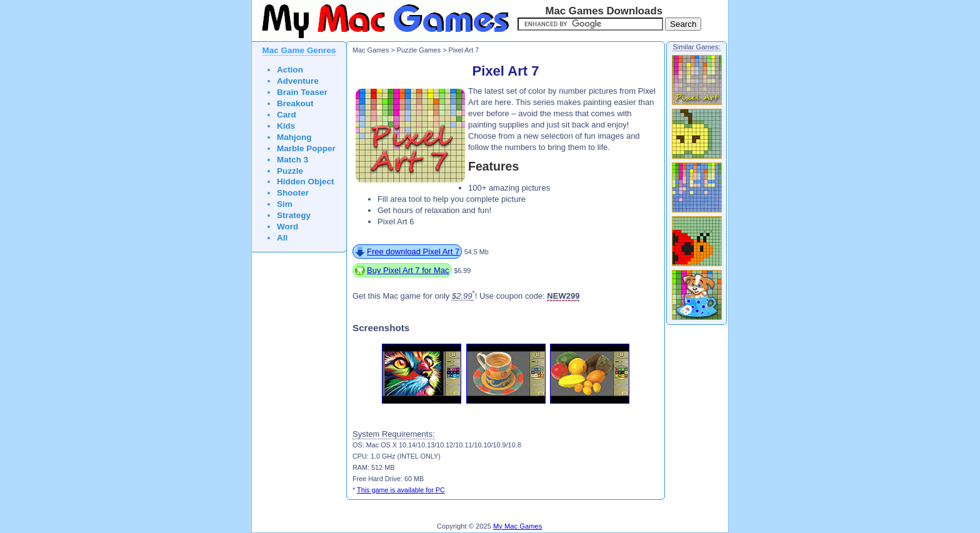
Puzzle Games (419, 50)
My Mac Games (517, 526)
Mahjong (294, 137)
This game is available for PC (401, 490)
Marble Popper (306, 148)
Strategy (294, 215)
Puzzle (290, 171)
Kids (286, 126)
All (282, 238)
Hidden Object (306, 182)
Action (290, 70)
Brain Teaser (302, 92)
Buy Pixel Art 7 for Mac (408, 270)
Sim (285, 204)
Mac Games (371, 50)
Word (287, 227)
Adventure (298, 81)
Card (287, 115)
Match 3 (292, 160)
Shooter (293, 193)
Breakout (295, 103)
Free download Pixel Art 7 (413, 252)
